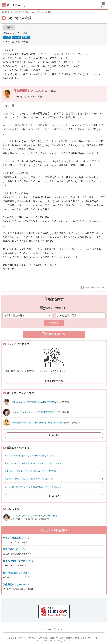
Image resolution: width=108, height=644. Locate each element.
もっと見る (54, 435)
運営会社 (12, 638)
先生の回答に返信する (95, 287)
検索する (54, 323)
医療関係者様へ (66, 638)
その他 (7, 37)
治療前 (26, 37)
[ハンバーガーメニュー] (103, 4)
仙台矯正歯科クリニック (29, 91)
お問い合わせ (81, 638)
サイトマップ (94, 638)
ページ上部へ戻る (54, 630)
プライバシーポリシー (27, 638)
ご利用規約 (44, 638)
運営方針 (54, 638)
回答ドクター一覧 (54, 381)
